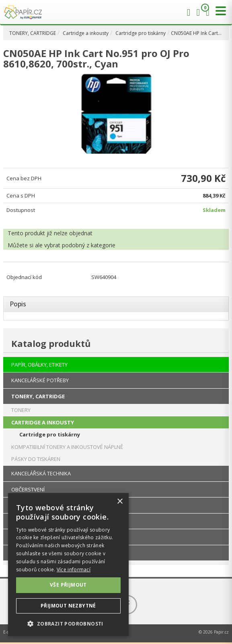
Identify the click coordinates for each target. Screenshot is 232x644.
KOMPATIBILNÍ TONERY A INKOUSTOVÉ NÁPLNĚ (67, 447)
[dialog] (68, 565)
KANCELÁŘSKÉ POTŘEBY (40, 380)
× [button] (120, 502)
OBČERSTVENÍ (28, 489)
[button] (68, 623)
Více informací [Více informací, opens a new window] (74, 570)
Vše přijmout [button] (68, 585)
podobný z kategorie (89, 245)
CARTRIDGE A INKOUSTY (43, 422)
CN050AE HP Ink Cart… (196, 33)
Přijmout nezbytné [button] (68, 606)
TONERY (21, 410)
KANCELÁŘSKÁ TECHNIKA (41, 473)
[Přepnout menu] (219, 11)
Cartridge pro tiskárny (141, 33)
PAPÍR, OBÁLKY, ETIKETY (39, 365)
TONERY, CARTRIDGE (33, 33)
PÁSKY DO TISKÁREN (36, 459)
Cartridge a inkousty (86, 33)
